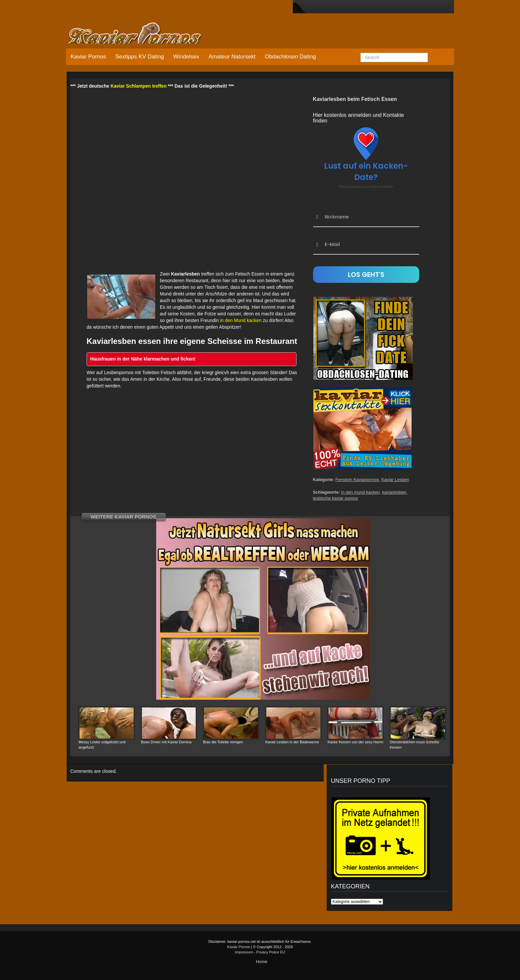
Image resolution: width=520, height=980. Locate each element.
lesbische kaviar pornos (335, 498)
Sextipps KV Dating (140, 57)
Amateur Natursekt (232, 57)
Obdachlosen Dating (290, 57)
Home (262, 962)
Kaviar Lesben (395, 480)
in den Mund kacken (241, 320)
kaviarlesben (394, 492)
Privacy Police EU (270, 952)
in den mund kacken (360, 492)
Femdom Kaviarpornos (357, 480)
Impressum (244, 952)
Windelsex (186, 57)
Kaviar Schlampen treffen (138, 86)
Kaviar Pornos (88, 57)
